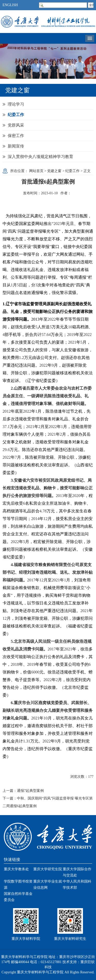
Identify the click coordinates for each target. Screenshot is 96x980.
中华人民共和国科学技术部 (77, 885)
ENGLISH (10, 5)
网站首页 (36, 171)
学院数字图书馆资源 (18, 885)
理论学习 (16, 104)
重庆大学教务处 (16, 869)
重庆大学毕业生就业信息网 (48, 885)
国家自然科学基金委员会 (18, 897)
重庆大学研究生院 (48, 869)
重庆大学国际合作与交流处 (77, 872)
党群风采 (16, 125)
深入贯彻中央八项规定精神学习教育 (40, 157)
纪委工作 (16, 115)
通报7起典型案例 (30, 791)
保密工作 (16, 136)
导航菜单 (90, 38)
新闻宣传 (16, 146)
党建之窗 (54, 171)
